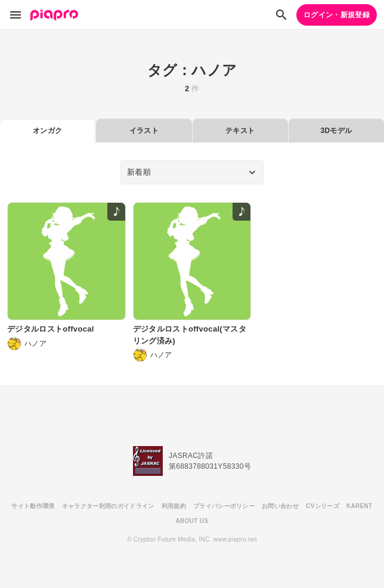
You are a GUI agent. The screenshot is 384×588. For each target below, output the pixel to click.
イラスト (144, 131)
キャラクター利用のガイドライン (108, 506)
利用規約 (174, 506)
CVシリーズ (323, 506)
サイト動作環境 (33, 506)
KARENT (360, 506)
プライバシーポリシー (224, 506)
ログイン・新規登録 (337, 15)
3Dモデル (336, 131)
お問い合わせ (280, 506)
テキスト (240, 131)
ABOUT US (192, 521)
